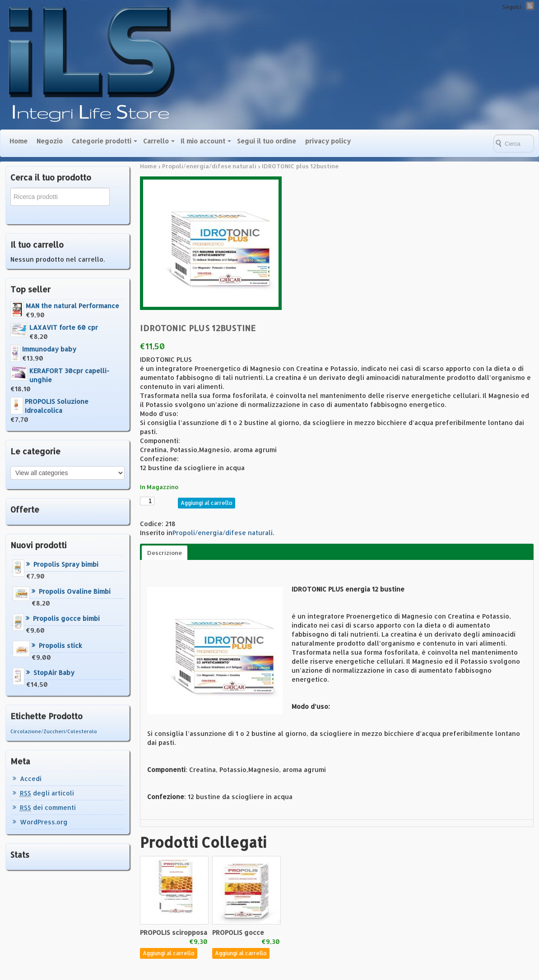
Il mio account (203, 141)
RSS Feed (530, 6)
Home (19, 141)
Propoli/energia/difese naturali (209, 166)
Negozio (50, 141)
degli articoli (47, 793)
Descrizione (165, 553)
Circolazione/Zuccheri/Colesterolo (54, 731)
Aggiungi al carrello (207, 503)
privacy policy (328, 141)
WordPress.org (44, 822)
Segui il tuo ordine (267, 141)
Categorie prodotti (102, 141)
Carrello (156, 141)
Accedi (31, 779)
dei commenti (48, 808)
